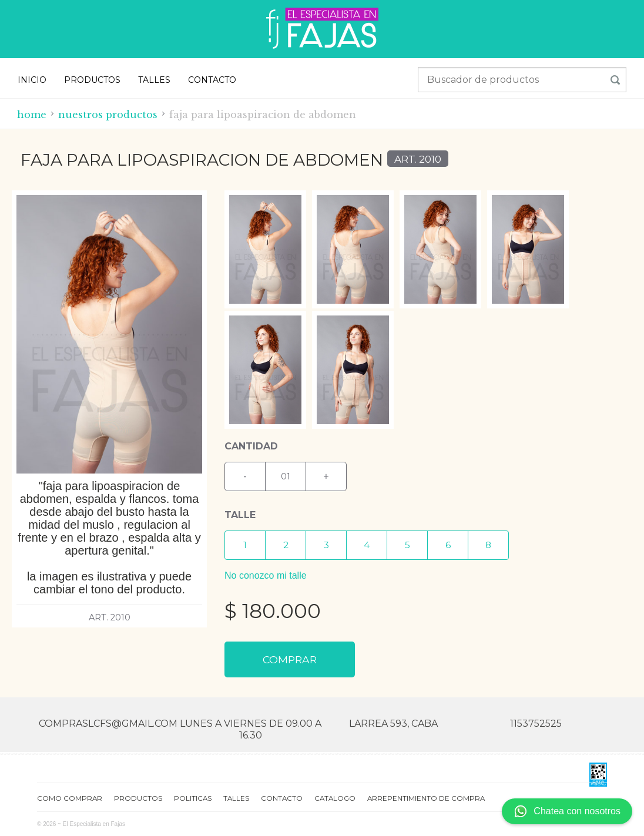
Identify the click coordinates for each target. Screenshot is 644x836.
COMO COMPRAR (70, 798)
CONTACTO (212, 80)
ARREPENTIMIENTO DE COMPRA (426, 798)
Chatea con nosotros (567, 811)
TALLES (154, 80)
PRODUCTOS (92, 80)
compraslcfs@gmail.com (108, 723)
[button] (245, 545)
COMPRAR (290, 659)
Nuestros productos (108, 115)
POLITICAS (193, 798)
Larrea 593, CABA (393, 723)
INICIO (32, 80)
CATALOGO (335, 798)
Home (32, 115)
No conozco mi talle (266, 575)
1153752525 (536, 723)
